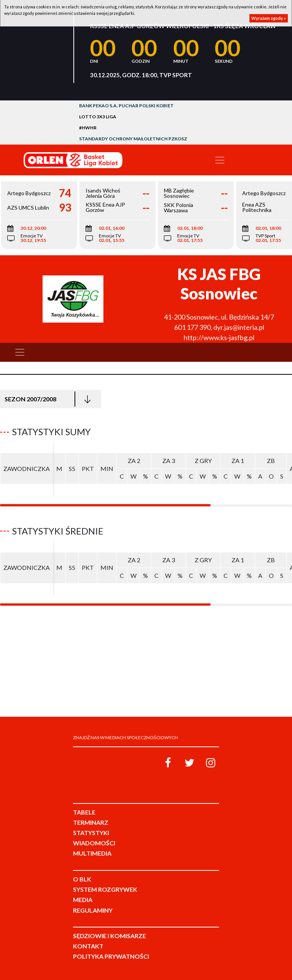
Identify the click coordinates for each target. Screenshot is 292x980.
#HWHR (88, 128)
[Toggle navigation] (220, 160)
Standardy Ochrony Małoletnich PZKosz (133, 139)
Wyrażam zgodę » (269, 18)
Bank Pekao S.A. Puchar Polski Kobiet (126, 106)
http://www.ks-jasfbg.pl (219, 337)
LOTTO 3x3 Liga (98, 117)
